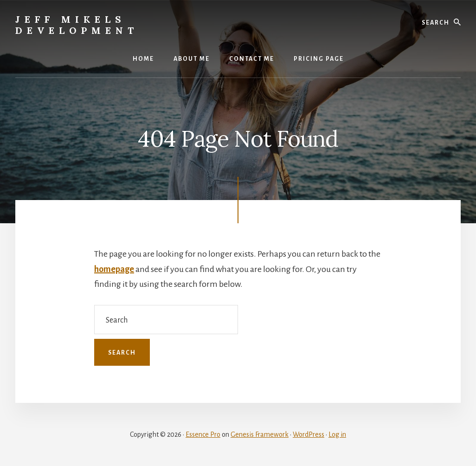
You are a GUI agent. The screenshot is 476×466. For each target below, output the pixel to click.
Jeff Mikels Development (77, 25)
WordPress (309, 434)
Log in (337, 434)
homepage (114, 269)
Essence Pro (203, 434)
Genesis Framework (260, 434)
